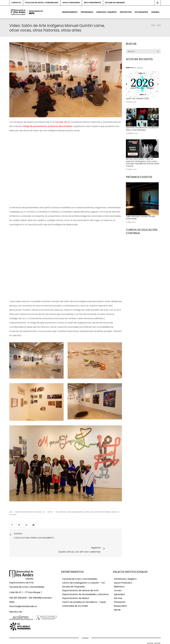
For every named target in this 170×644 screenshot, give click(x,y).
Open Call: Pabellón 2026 (137, 99)
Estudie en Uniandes (115, 3)
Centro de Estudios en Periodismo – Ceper (84, 588)
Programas (87, 12)
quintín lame (88, 512)
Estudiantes (142, 12)
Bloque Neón (120, 592)
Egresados (119, 581)
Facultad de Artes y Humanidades (42, 3)
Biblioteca (119, 573)
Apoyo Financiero (123, 569)
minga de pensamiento (75, 512)
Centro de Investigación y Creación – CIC (84, 569)
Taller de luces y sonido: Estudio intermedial (141, 218)
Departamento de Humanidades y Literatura (85, 581)
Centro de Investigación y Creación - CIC (30, 512)
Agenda (155, 12)
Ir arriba (85, 624)
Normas (118, 584)
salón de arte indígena (102, 512)
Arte (11, 512)
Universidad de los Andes (75, 592)
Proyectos (126, 12)
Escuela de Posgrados (74, 573)
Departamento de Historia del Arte (80, 577)
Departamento (70, 12)
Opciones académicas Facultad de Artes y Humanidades (142, 129)
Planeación (120, 588)
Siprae (117, 596)
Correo (118, 577)
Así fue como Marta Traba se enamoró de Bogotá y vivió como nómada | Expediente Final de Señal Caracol (142, 162)
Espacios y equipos (107, 12)
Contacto (16, 3)
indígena (63, 512)
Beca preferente (93, 3)
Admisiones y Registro (125, 565)
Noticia (50, 512)
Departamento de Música (76, 584)
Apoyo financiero (71, 3)
